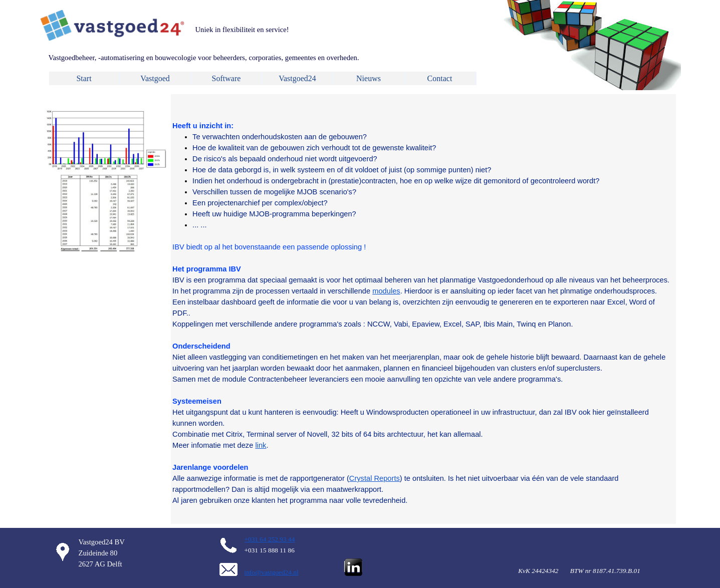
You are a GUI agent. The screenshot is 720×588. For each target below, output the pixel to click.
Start (84, 78)
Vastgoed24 (297, 78)
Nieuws (369, 78)
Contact (440, 78)
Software (226, 78)
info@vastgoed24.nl (272, 572)
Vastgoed (155, 78)
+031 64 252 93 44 (270, 539)
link (261, 445)
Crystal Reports (375, 478)
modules (386, 291)
